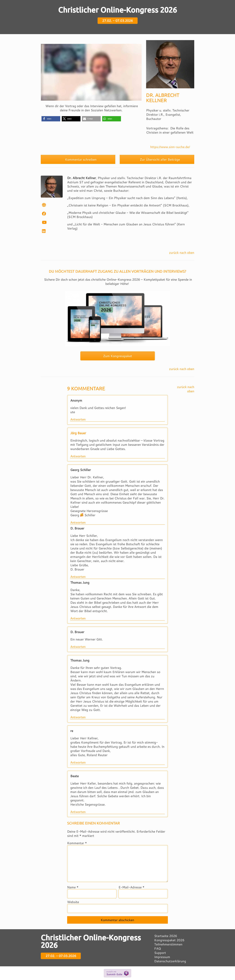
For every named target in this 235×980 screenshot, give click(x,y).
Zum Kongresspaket (118, 356)
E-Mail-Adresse (131, 887)
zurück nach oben (182, 253)
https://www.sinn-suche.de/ (170, 147)
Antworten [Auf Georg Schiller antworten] (78, 522)
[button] (51, 119)
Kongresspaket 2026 (169, 940)
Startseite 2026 (166, 936)
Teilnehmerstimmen (168, 944)
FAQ (158, 948)
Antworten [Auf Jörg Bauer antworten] (78, 456)
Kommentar (77, 843)
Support (160, 953)
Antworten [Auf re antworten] (78, 762)
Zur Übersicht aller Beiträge (157, 159)
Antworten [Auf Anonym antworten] (78, 419)
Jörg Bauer (78, 433)
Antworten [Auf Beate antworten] (78, 812)
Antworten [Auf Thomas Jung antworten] (78, 618)
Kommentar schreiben (78, 159)
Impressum (162, 957)
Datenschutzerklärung (170, 961)
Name (73, 887)
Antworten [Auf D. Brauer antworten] (78, 577)
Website (73, 902)
